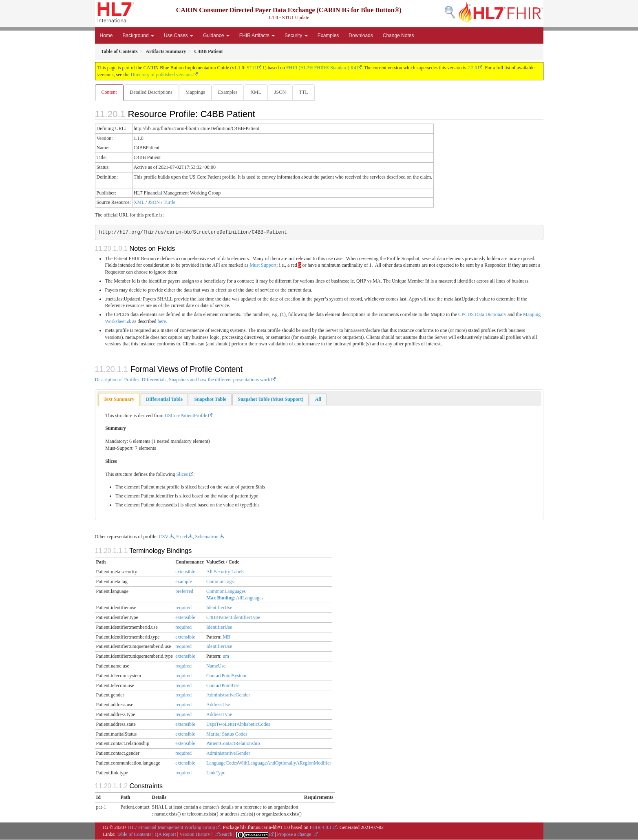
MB (226, 637)
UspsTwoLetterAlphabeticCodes (238, 725)
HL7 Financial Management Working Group (171, 828)
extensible (185, 572)
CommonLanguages (226, 592)
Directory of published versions (161, 75)
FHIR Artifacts (257, 35)
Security (296, 35)
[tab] (119, 400)
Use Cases (179, 35)
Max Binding (220, 598)
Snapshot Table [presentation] (210, 400)
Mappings (197, 92)
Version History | (196, 835)
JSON (284, 92)
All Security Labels (225, 572)
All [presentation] (318, 400)
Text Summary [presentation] (119, 400)
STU (251, 68)
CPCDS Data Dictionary (482, 315)
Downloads (361, 35)
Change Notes (398, 35)
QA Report (166, 835)
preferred (184, 592)
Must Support (263, 265)
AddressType (219, 715)
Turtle (169, 203)
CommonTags (220, 582)
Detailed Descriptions (152, 92)
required (183, 608)
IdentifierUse (219, 608)
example (184, 582)
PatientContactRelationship (233, 744)
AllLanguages (250, 598)
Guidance (216, 35)
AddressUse (218, 705)
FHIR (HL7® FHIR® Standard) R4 (321, 68)
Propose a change (295, 835)
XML (259, 92)
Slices (182, 475)
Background (138, 35)
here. (163, 322)
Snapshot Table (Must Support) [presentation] (270, 400)
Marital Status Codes (227, 734)
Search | (227, 835)
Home (106, 35)
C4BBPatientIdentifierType (233, 618)
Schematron (206, 537)
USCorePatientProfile (186, 416)
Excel (182, 537)
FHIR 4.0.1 (320, 828)
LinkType (216, 773)
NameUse (216, 666)
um (226, 657)
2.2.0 (472, 68)
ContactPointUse (223, 686)
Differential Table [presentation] (164, 400)
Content (109, 92)
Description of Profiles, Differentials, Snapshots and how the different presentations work (183, 380)
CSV (164, 537)
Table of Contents (134, 835)
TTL (309, 92)
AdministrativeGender (228, 695)
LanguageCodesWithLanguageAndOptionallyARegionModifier (269, 763)
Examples (328, 35)
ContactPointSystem (226, 676)
